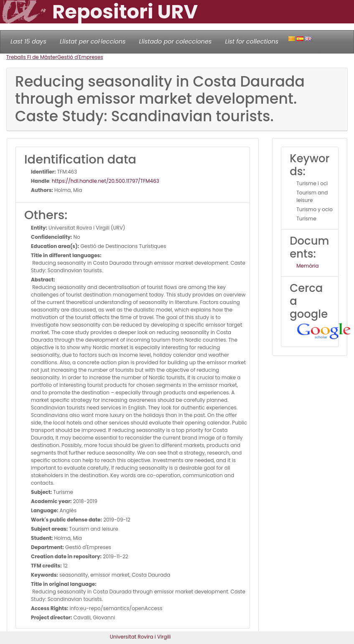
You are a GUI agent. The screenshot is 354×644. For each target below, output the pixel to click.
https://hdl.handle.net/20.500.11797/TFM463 (106, 181)
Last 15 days (28, 41)
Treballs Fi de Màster (32, 57)
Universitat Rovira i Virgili (140, 637)
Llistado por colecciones (176, 41)
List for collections (252, 41)
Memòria (307, 266)
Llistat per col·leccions (93, 41)
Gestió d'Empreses (80, 57)
